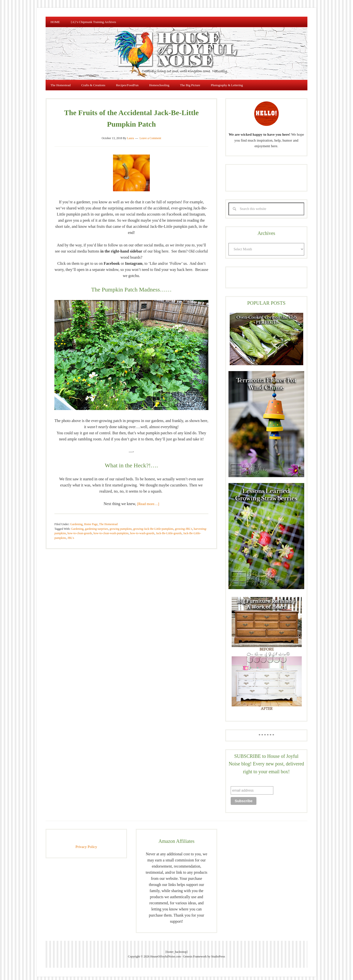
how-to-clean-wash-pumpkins (111, 529)
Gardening (76, 520)
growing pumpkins (121, 524)
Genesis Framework (195, 952)
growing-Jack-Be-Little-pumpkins (153, 524)
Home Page (91, 520)
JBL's (71, 533)
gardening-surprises (96, 524)
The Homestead (108, 520)
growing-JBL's (183, 524)
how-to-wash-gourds (142, 529)
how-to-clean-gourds (80, 529)
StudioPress (218, 952)
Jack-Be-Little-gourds (169, 529)
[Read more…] (148, 500)
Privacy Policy (86, 842)
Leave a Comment (150, 134)
